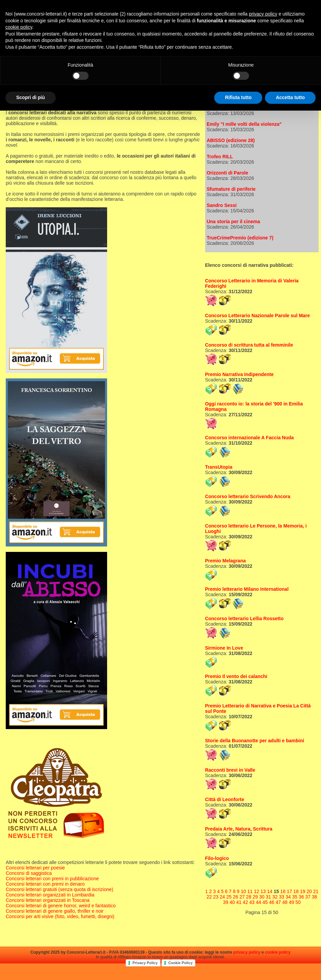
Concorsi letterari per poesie (35, 868)
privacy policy (247, 952)
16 (283, 891)
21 (316, 891)
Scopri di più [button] (31, 97)
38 (315, 897)
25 (229, 897)
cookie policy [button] (19, 27)
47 (278, 902)
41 (239, 902)
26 (236, 897)
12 (256, 891)
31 (269, 897)
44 (258, 902)
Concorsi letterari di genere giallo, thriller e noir (55, 911)
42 (245, 902)
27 (242, 897)
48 (285, 902)
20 (309, 891)
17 (290, 891)
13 (263, 891)
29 (255, 897)
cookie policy (278, 952)
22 (209, 897)
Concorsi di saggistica (29, 873)
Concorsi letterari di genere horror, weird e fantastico (61, 906)
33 (281, 897)
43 (252, 902)
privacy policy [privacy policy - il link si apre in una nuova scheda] (263, 14)
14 (270, 891)
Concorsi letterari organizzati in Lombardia (50, 895)
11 (250, 891)
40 (232, 902)
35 (295, 897)
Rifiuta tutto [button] (238, 97)
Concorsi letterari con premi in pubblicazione (52, 879)
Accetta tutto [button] (290, 97)
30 (262, 897)
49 (292, 902)
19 (303, 891)
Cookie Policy (180, 963)
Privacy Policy (145, 963)
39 (226, 902)
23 (216, 897)
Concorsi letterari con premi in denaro (45, 884)
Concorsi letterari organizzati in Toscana (48, 900)
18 (296, 891)
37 (308, 897)
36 (301, 897)
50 (298, 902)
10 (244, 891)
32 (275, 897)
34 (288, 897)
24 (222, 897)
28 (249, 897)
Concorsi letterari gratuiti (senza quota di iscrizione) (59, 889)
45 (265, 902)
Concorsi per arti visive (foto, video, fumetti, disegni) (60, 916)
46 (272, 902)
